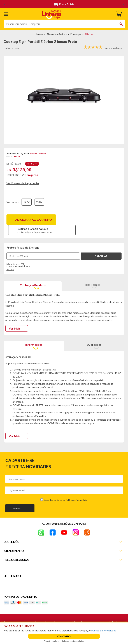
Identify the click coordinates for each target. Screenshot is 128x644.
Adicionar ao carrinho (34, 220)
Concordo (64, 636)
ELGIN (17, 157)
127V (27, 202)
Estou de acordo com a (65, 500)
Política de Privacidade (76, 500)
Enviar (17, 508)
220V (39, 202)
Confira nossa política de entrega (18, 268)
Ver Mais (15, 328)
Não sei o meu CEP (15, 264)
